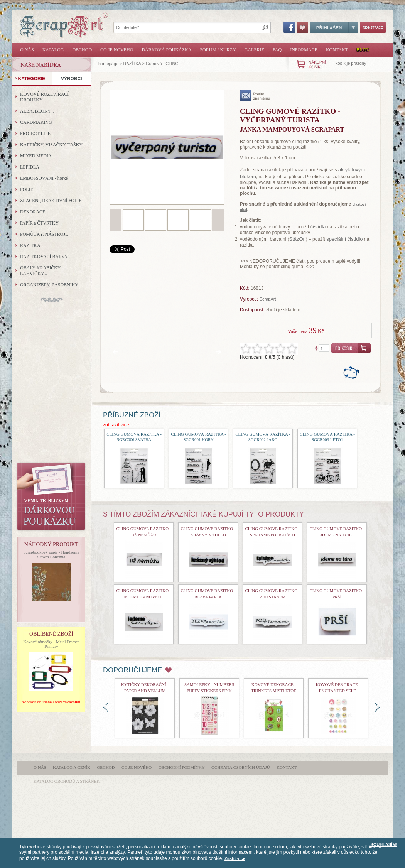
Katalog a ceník (72, 767)
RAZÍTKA (132, 64)
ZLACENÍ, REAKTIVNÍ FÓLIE (51, 201)
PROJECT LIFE (35, 133)
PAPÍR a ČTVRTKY (39, 223)
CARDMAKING (36, 122)
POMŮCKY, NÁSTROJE (44, 234)
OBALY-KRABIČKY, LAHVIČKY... (41, 271)
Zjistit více (235, 858)
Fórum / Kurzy (218, 50)
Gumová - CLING (162, 64)
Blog (363, 50)
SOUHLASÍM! (384, 844)
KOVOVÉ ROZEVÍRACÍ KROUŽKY (44, 97)
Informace (304, 50)
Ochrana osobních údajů (241, 767)
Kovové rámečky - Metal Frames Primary (51, 644)
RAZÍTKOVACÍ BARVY (44, 257)
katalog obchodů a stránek (67, 781)
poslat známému (255, 96)
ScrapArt (268, 299)
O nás (27, 50)
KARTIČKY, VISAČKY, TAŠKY (51, 145)
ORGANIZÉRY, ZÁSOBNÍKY (49, 285)
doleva (105, 707)
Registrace (373, 27)
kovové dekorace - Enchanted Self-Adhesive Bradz (338, 691)
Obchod (82, 50)
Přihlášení (334, 27)
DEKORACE (33, 212)
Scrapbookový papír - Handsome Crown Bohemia (51, 554)
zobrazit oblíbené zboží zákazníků (51, 702)
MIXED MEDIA (36, 156)
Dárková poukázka (166, 50)
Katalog (53, 50)
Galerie (254, 50)
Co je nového (117, 50)
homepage (108, 64)
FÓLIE (27, 189)
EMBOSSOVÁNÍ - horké (44, 178)
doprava (377, 707)
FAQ (277, 50)
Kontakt (337, 50)
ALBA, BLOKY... (37, 111)
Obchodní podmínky (182, 767)
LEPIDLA (30, 167)
